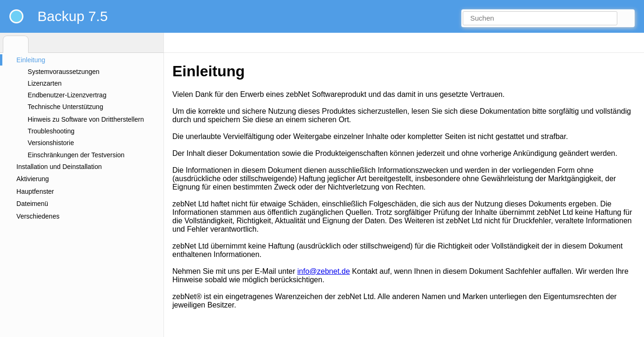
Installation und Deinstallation (59, 167)
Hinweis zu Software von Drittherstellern (86, 119)
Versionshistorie (51, 143)
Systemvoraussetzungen (63, 72)
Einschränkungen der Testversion (76, 155)
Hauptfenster (35, 191)
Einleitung (31, 60)
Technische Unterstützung (65, 107)
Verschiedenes (38, 216)
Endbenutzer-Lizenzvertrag (67, 95)
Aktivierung (33, 179)
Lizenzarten (44, 83)
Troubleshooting (51, 131)
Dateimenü (32, 204)
